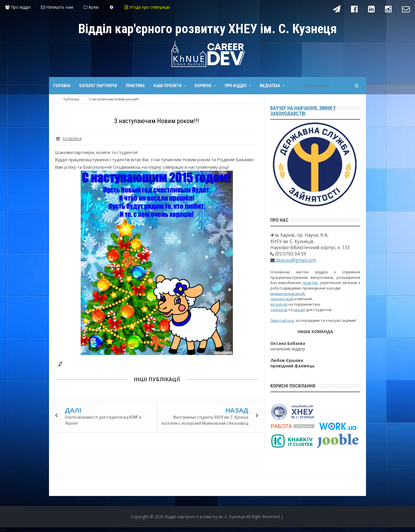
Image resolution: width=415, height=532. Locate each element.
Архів (91, 7)
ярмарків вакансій (287, 294)
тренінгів (279, 310)
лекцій (299, 310)
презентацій (282, 299)
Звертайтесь (282, 320)
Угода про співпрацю (147, 7)
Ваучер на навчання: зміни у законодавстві (303, 111)
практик (310, 283)
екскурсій (279, 304)
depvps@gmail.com (295, 260)
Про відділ (18, 7)
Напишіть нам (57, 7)
